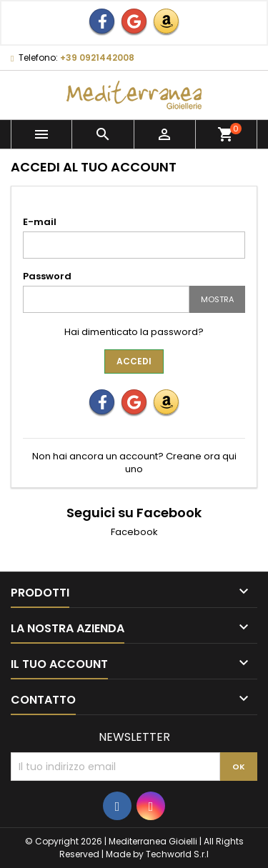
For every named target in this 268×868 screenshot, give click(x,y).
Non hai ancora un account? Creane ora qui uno (134, 463)
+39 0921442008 (97, 58)
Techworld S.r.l (177, 854)
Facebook (134, 532)
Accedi (134, 361)
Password (47, 276)
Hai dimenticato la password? (134, 332)
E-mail (40, 222)
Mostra (217, 299)
